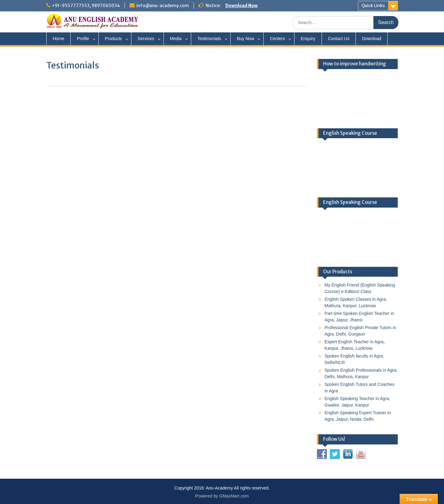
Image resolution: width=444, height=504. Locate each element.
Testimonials (209, 39)
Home (58, 39)
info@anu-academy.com (163, 6)
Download (372, 39)
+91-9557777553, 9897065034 (86, 6)
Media (176, 39)
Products (113, 39)
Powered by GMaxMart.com (222, 496)
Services (146, 39)
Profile (83, 39)
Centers (277, 39)
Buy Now (245, 39)
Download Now (242, 6)
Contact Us (339, 39)
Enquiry (308, 39)
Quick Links (373, 6)
